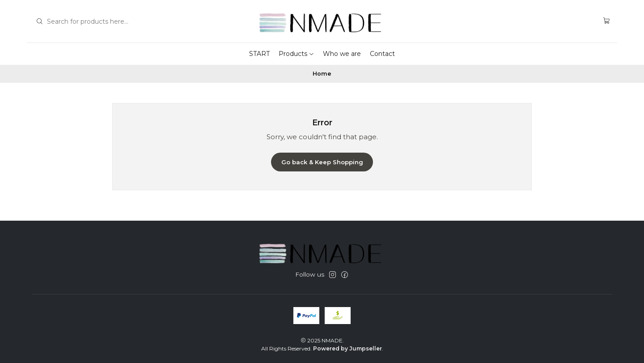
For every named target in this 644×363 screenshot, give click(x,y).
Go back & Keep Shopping (322, 162)
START (259, 54)
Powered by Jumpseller (347, 348)
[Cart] (607, 21)
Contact (382, 54)
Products (297, 54)
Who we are (342, 54)
